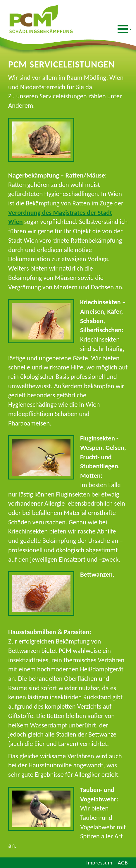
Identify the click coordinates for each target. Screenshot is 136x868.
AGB (123, 863)
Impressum (99, 863)
